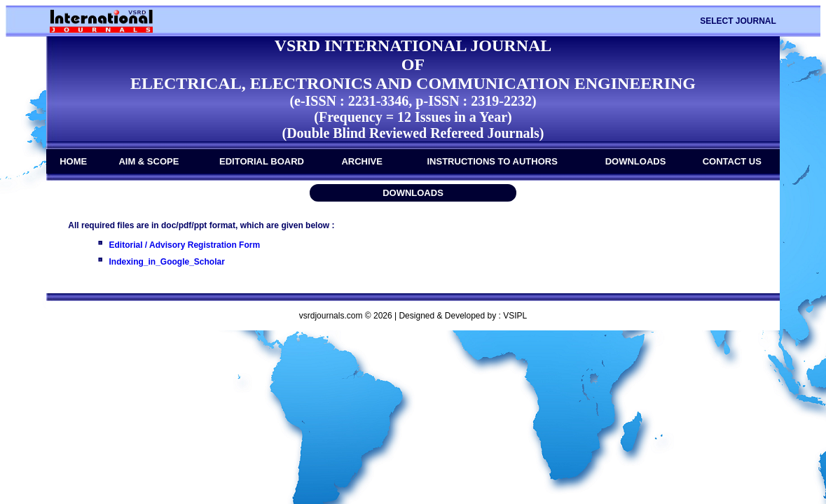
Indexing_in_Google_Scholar (167, 262)
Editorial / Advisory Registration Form (185, 245)
